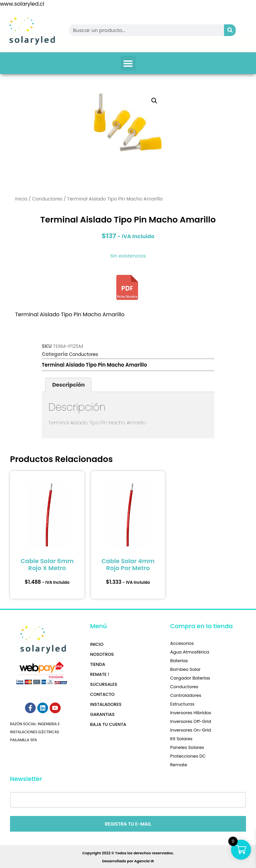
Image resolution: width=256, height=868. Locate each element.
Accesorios (182, 643)
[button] (128, 63)
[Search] (230, 30)
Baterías (179, 661)
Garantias (102, 714)
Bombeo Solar (185, 669)
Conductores (47, 199)
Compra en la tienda (201, 626)
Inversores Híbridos (190, 713)
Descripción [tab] (68, 385)
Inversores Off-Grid (190, 721)
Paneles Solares (187, 747)
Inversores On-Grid (190, 730)
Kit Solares (181, 739)
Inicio (21, 199)
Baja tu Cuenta (108, 724)
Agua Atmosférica (189, 652)
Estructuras (182, 704)
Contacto (102, 694)
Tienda (97, 664)
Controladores (185, 695)
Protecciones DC (188, 756)
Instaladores (106, 704)
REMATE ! (99, 674)
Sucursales (103, 684)
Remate (178, 765)
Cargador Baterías (190, 678)
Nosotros (102, 654)
